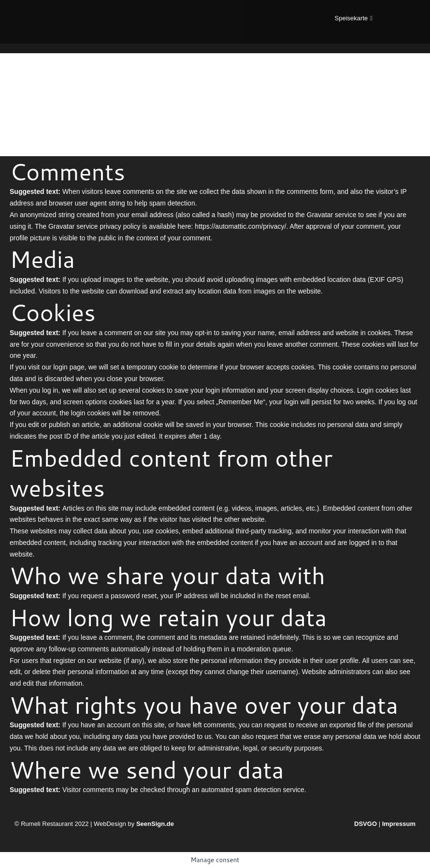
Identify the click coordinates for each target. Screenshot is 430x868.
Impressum (399, 824)
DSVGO (365, 824)
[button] (354, 18)
